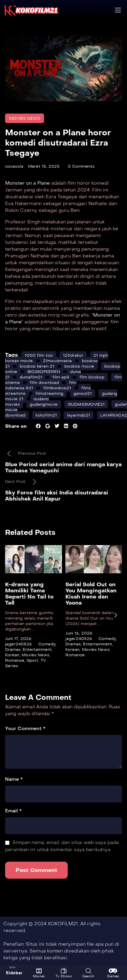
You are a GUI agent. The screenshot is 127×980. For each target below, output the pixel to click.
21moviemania (57, 361)
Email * (13, 811)
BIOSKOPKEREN (44, 372)
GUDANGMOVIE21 (86, 404)
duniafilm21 (31, 377)
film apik (61, 377)
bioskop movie (79, 366)
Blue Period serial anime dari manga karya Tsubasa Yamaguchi (63, 467)
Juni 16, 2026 (79, 633)
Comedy (47, 644)
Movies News (25, 118)
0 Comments (81, 166)
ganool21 (83, 393)
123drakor (73, 355)
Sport (33, 660)
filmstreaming (49, 393)
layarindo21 (79, 415)
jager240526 (18, 644)
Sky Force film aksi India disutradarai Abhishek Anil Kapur (57, 496)
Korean (12, 655)
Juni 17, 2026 (18, 638)
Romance (15, 660)
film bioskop (92, 377)
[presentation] (115, 615)
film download (44, 383)
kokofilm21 (46, 415)
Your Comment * (25, 729)
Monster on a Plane (27, 183)
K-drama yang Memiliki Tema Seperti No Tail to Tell (29, 593)
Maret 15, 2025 (44, 166)
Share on (16, 426)
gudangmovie (44, 404)
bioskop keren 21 (37, 366)
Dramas (13, 649)
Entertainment (37, 649)
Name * (14, 779)
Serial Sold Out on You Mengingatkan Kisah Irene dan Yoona (91, 593)
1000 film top (39, 355)
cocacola (14, 166)
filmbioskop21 (57, 388)
